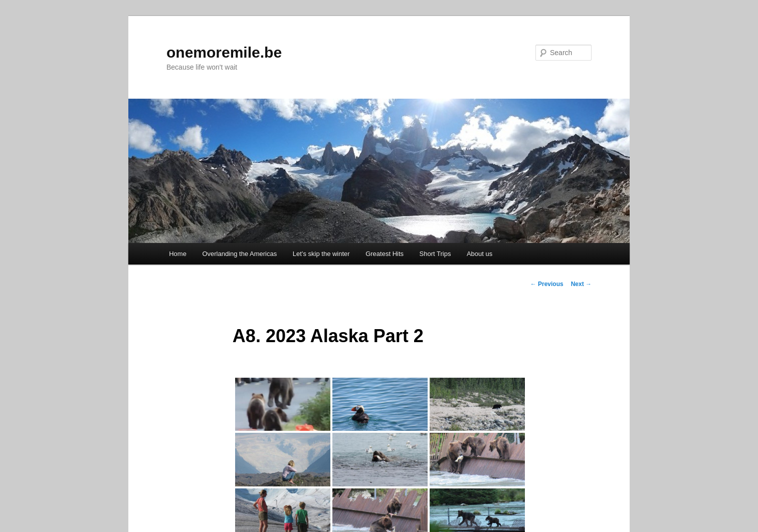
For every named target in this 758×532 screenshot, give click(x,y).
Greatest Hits (385, 254)
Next (581, 284)
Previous (547, 284)
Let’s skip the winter (321, 254)
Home (178, 254)
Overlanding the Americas (239, 254)
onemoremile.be (224, 52)
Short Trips (435, 254)
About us (480, 254)
